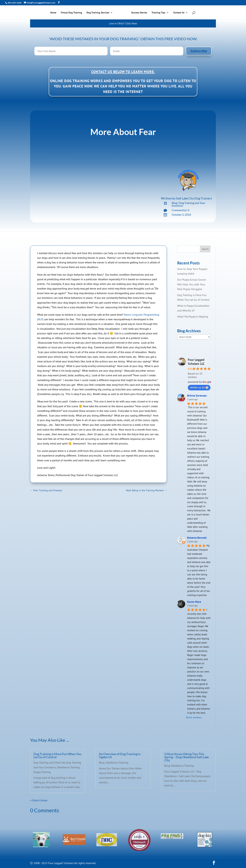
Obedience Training (68, 767)
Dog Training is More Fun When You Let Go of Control (57, 755)
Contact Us (179, 13)
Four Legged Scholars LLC (196, 362)
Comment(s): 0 (180, 210)
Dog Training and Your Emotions (188, 204)
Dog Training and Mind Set (49, 763)
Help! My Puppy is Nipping (193, 316)
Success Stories (139, 13)
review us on (199, 387)
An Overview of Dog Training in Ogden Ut (120, 755)
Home (53, 13)
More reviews (194, 717)
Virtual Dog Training (71, 13)
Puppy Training (42, 772)
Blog (174, 203)
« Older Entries (39, 800)
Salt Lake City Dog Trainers (194, 198)
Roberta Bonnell (197, 538)
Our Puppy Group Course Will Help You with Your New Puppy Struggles (191, 284)
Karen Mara (194, 602)
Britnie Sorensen (197, 396)
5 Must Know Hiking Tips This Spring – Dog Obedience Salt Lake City (187, 757)
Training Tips (158, 13)
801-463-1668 (14, 3)
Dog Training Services (98, 13)
